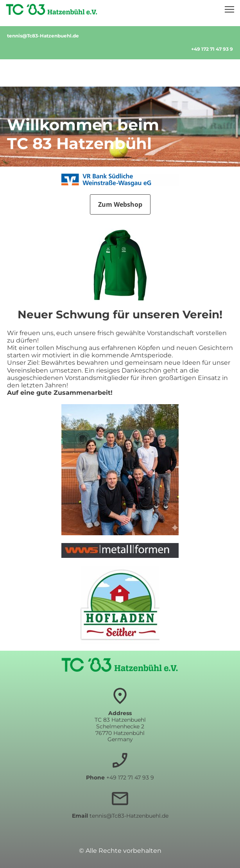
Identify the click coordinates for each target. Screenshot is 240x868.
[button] (229, 9)
